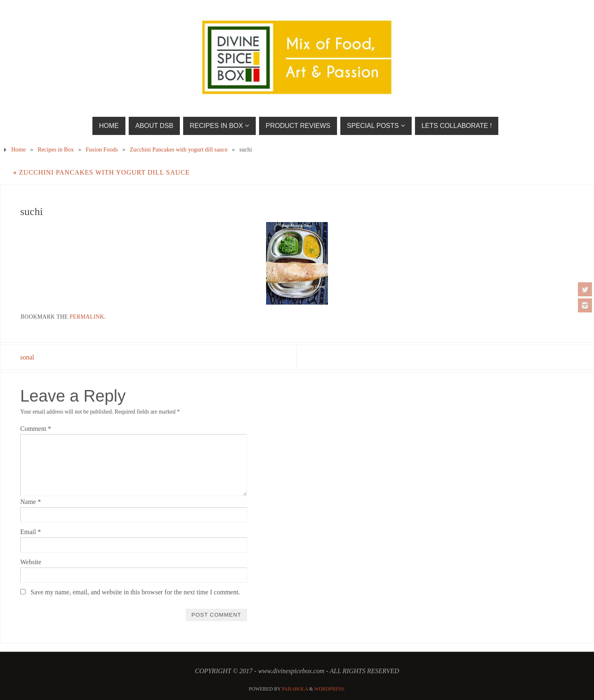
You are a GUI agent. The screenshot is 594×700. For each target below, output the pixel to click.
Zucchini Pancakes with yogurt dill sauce (179, 149)
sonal (27, 357)
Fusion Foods (102, 149)
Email (31, 532)
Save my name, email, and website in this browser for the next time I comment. (135, 592)
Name (31, 502)
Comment (36, 429)
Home (18, 149)
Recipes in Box (56, 149)
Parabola (295, 689)
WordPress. (330, 689)
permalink (87, 317)
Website (31, 562)
